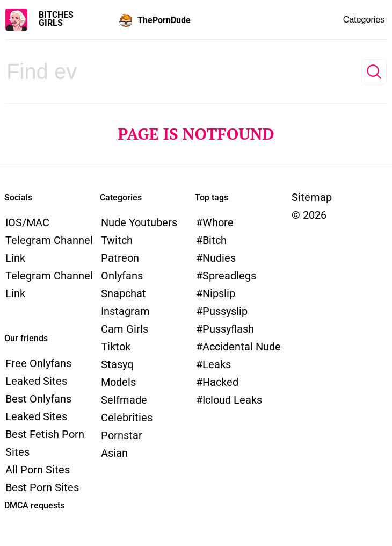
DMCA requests (34, 505)
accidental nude (242, 347)
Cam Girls (125, 329)
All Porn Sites (38, 470)
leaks (217, 364)
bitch (215, 240)
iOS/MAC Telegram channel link (49, 240)
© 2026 (309, 215)
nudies (219, 258)
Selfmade (124, 400)
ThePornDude (164, 20)
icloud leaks (232, 400)
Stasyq (117, 364)
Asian (114, 453)
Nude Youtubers (139, 222)
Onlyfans (122, 276)
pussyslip (225, 311)
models (118, 382)
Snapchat (124, 293)
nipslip (219, 293)
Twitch (117, 240)
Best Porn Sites (42, 487)
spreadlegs (229, 276)
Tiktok (116, 347)
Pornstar (122, 435)
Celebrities (127, 418)
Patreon (120, 258)
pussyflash (228, 329)
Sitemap (312, 197)
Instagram (125, 311)
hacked (220, 382)
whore (218, 222)
